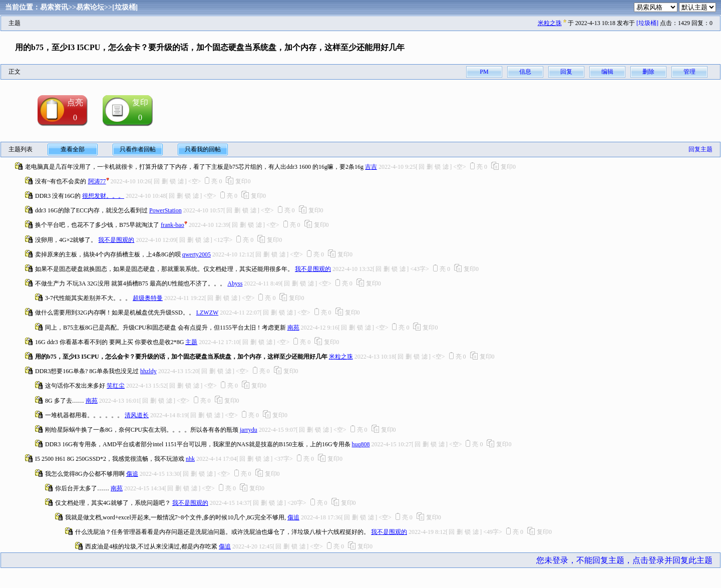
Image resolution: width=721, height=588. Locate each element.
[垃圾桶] (125, 7)
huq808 (361, 444)
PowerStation (165, 210)
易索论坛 (90, 7)
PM (484, 72)
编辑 (607, 72)
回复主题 (700, 149)
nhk (190, 459)
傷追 (132, 474)
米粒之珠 (550, 23)
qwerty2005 (197, 254)
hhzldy (148, 371)
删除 (648, 72)
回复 (566, 72)
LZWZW (207, 313)
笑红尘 (116, 386)
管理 (689, 72)
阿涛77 (97, 181)
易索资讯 (54, 7)
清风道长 (137, 415)
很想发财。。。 (103, 196)
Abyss (235, 283)
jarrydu (249, 430)
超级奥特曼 (148, 298)
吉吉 (371, 167)
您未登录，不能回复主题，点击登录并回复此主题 (624, 560)
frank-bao (172, 225)
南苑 (293, 328)
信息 (525, 72)
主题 (191, 342)
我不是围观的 (116, 240)
